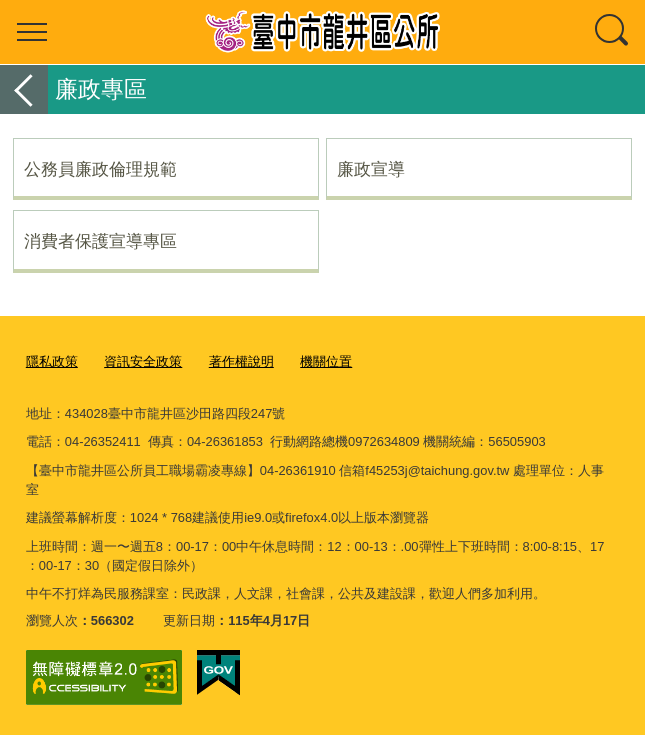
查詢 (613, 32)
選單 (32, 32)
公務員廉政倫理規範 (100, 169)
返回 (24, 89)
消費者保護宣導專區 (100, 241)
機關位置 (326, 361)
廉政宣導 (371, 169)
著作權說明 (241, 361)
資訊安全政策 (143, 361)
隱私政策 (52, 361)
